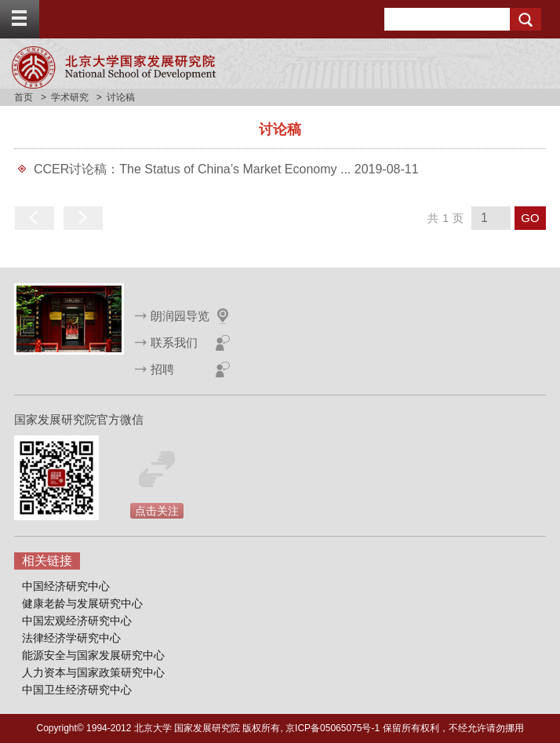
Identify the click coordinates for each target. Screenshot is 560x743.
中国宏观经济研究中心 (77, 621)
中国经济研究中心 (66, 586)
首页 (24, 97)
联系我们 (174, 342)
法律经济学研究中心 (71, 638)
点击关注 (157, 511)
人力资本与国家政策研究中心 (93, 672)
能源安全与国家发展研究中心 (93, 655)
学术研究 (70, 97)
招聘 (162, 369)
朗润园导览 (180, 316)
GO (530, 218)
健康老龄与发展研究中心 (82, 603)
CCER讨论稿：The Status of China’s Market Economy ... (194, 169)
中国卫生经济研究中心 (77, 690)
